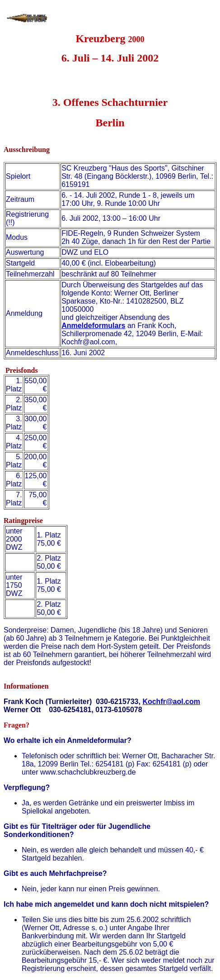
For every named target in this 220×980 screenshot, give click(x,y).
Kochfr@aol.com (171, 702)
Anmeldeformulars (93, 326)
